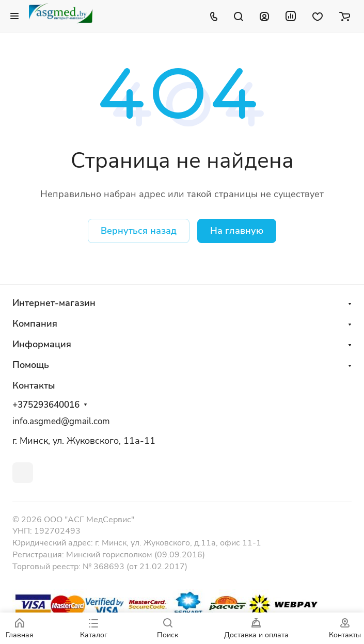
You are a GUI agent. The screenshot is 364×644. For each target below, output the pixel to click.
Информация (42, 344)
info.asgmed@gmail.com (61, 421)
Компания (35, 324)
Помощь (31, 365)
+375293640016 (46, 405)
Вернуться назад (139, 231)
